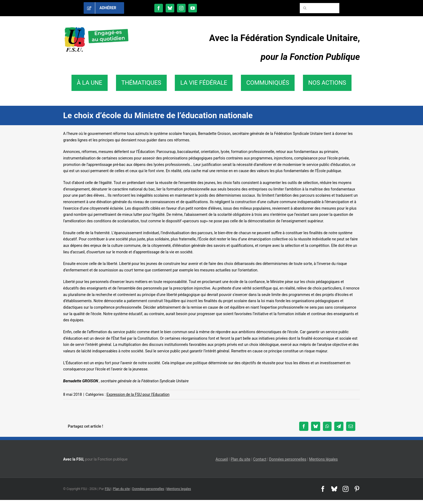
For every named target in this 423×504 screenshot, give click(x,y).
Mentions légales (323, 459)
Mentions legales (179, 489)
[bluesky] (170, 8)
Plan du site (241, 459)
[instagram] (181, 8)
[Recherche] (305, 8)
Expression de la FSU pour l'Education (138, 394)
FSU (108, 489)
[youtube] (193, 8)
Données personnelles (288, 459)
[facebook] (159, 8)
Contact (260, 459)
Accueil (222, 459)
